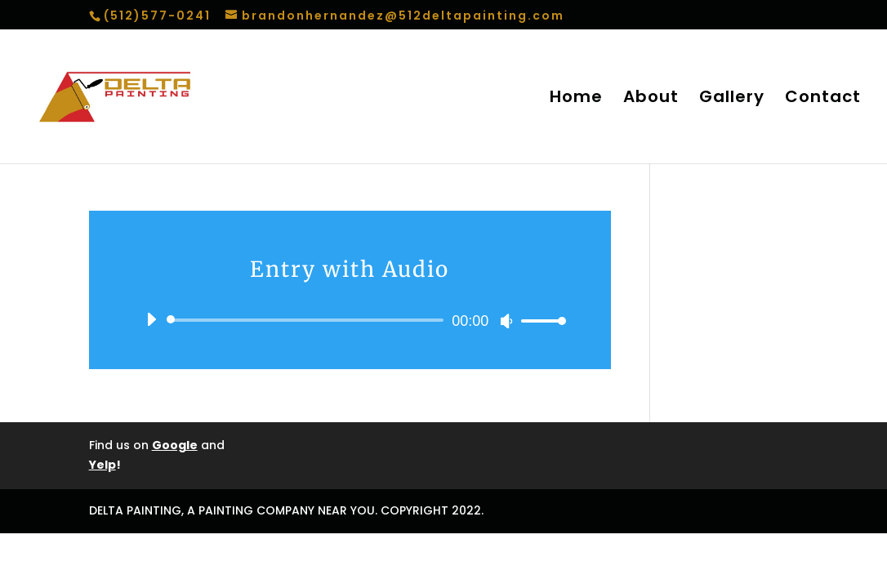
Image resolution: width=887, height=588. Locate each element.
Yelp (103, 465)
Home (576, 99)
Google (175, 445)
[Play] (151, 319)
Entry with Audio (350, 269)
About (651, 99)
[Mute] (506, 321)
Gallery (732, 99)
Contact (823, 99)
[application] (350, 320)
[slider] (308, 320)
